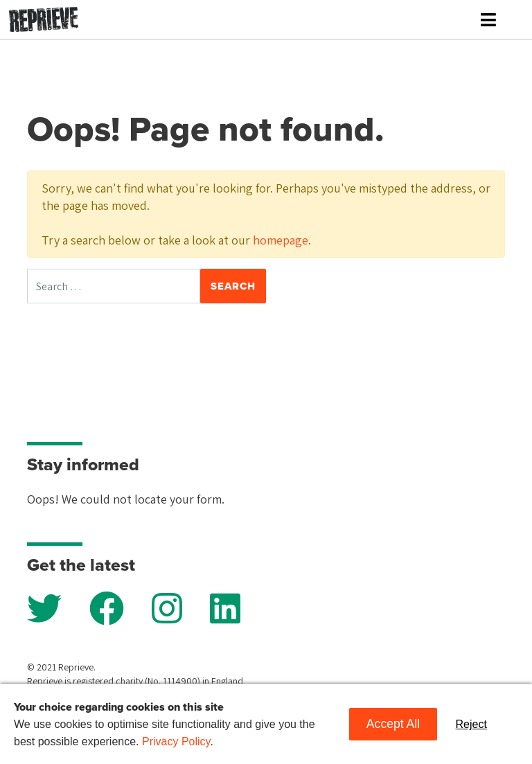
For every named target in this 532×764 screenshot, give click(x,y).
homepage (281, 240)
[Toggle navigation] (488, 20)
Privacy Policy (176, 741)
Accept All (393, 724)
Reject (471, 724)
